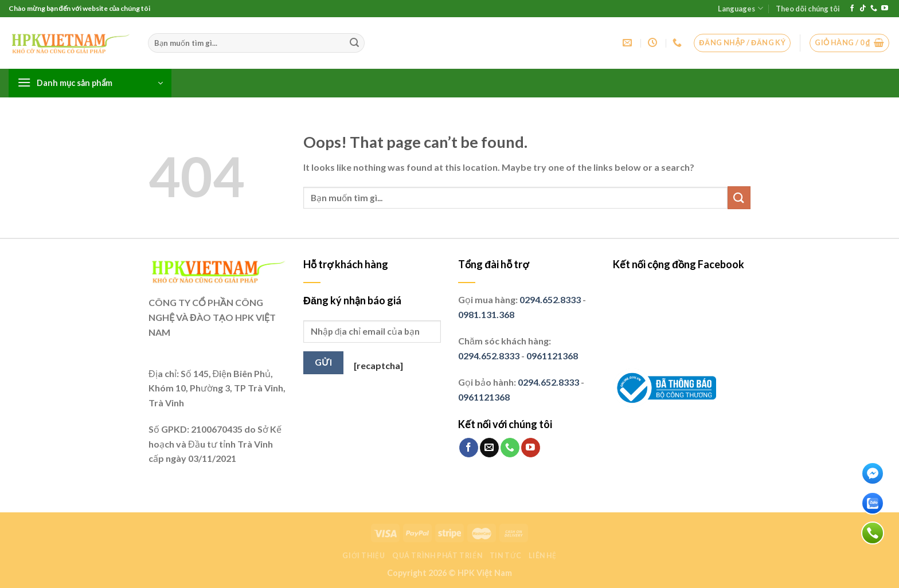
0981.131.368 (486, 314)
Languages (740, 8)
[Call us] (874, 9)
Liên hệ (542, 556)
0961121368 (552, 356)
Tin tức (506, 556)
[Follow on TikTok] (863, 9)
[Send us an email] (489, 448)
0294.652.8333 (550, 299)
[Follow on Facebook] (852, 9)
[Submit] (354, 43)
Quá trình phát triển (437, 556)
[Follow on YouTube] (885, 9)
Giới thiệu (363, 556)
